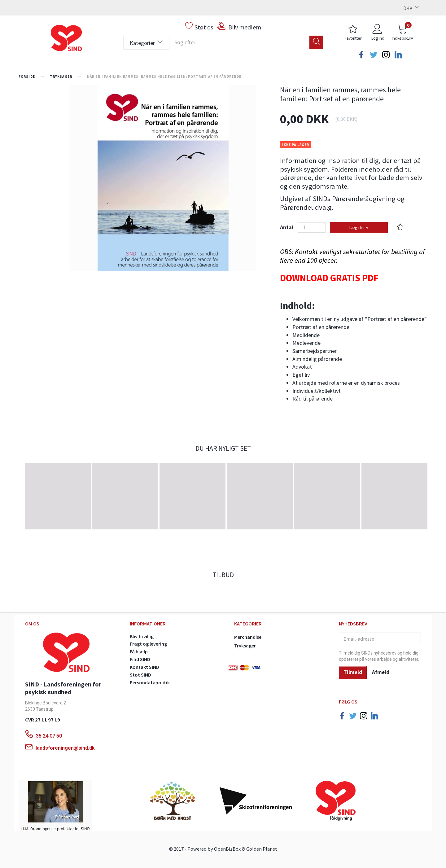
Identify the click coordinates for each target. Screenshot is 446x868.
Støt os (204, 27)
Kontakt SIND (144, 667)
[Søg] (316, 42)
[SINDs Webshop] (66, 37)
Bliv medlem (245, 27)
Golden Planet (262, 849)
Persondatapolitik (150, 682)
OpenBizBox (227, 849)
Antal (287, 227)
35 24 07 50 (50, 736)
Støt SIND (140, 675)
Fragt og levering (148, 644)
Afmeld (381, 672)
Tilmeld (353, 672)
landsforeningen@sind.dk (65, 748)
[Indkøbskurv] (402, 33)
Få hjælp (139, 651)
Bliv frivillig (142, 636)
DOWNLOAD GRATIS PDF (329, 278)
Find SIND (140, 659)
